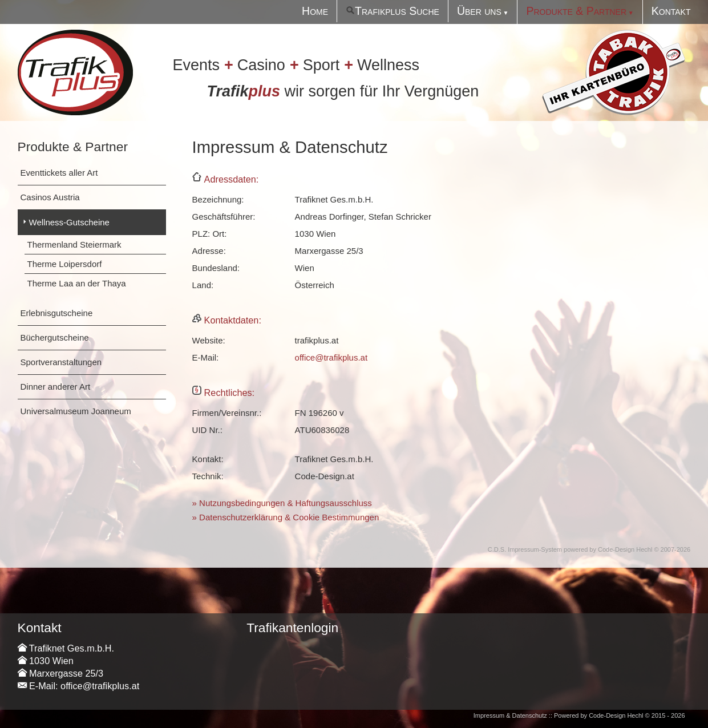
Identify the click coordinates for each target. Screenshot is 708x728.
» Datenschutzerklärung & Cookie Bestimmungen (286, 517)
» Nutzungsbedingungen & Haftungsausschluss (282, 503)
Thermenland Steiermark (74, 244)
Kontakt (671, 11)
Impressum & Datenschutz (510, 715)
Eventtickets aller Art (59, 173)
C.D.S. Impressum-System (525, 549)
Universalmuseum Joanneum (76, 411)
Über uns (479, 11)
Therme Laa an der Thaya (77, 283)
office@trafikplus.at (331, 357)
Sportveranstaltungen (61, 362)
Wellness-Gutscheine (69, 222)
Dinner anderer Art (56, 387)
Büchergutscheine (55, 337)
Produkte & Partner (576, 11)
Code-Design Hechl (625, 549)
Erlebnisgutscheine (57, 313)
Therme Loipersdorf (65, 264)
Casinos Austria (50, 197)
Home (315, 11)
